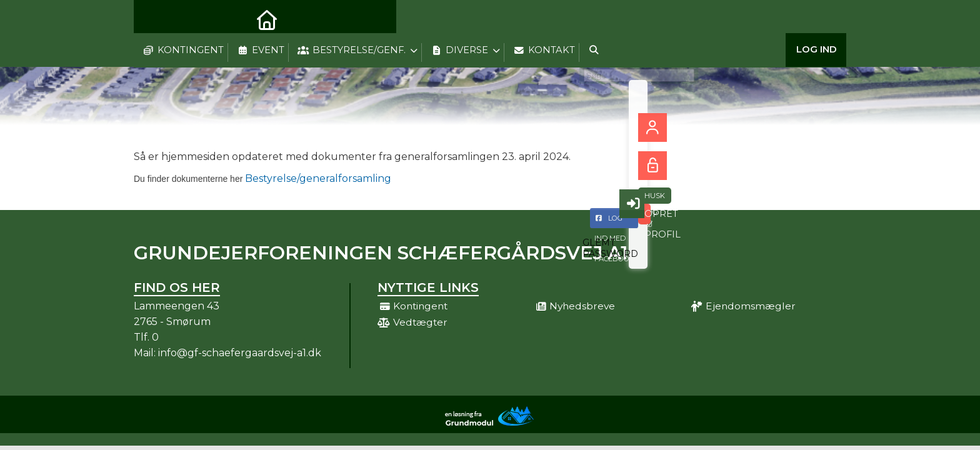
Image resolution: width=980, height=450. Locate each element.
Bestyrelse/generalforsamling (262, 178)
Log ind (817, 18)
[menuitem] (152, 19)
